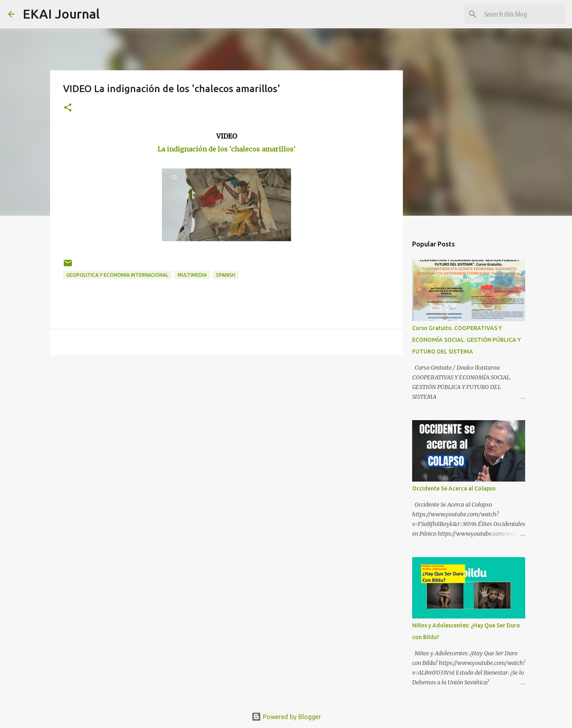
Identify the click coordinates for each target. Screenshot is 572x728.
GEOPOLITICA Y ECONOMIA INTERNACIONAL (117, 275)
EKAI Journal (61, 14)
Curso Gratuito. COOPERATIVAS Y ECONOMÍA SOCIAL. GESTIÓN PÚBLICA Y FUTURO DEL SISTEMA (466, 340)
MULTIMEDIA (192, 275)
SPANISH (226, 275)
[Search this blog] (523, 14)
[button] (68, 108)
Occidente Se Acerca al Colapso (454, 488)
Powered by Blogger (286, 717)
